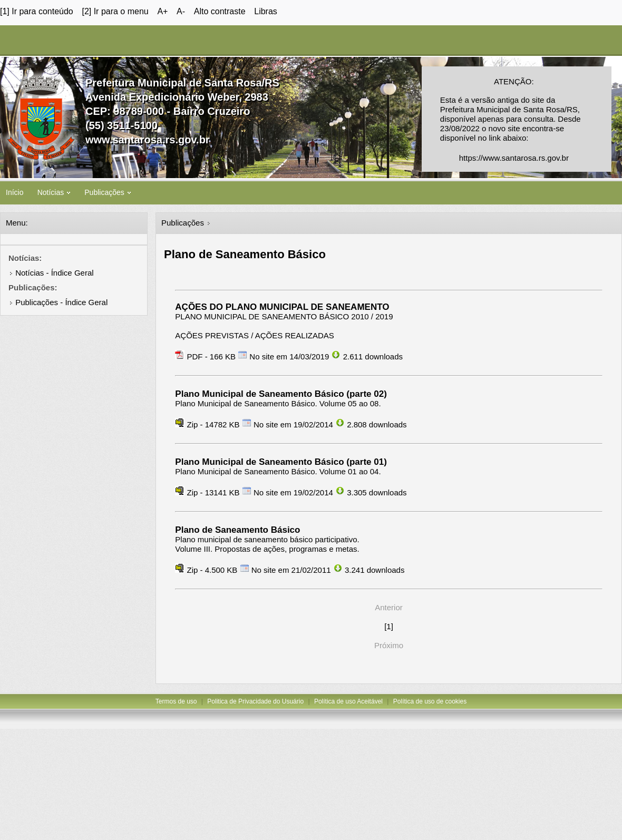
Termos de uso (176, 701)
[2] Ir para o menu (115, 11)
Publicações (108, 192)
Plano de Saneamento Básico (237, 530)
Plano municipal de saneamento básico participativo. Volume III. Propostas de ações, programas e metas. (267, 544)
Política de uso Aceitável (348, 701)
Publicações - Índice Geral (61, 302)
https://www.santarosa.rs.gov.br (514, 158)
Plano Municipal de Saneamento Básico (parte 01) (281, 462)
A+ (162, 11)
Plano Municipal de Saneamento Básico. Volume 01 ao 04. (278, 471)
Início (14, 192)
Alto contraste (220, 11)
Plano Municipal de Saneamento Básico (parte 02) (281, 394)
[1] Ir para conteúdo (37, 11)
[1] (389, 626)
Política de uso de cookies (430, 701)
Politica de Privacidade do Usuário (255, 701)
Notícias (54, 192)
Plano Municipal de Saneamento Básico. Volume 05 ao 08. (278, 403)
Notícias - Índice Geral (54, 273)
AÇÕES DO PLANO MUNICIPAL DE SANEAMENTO (282, 307)
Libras (266, 11)
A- (181, 11)
